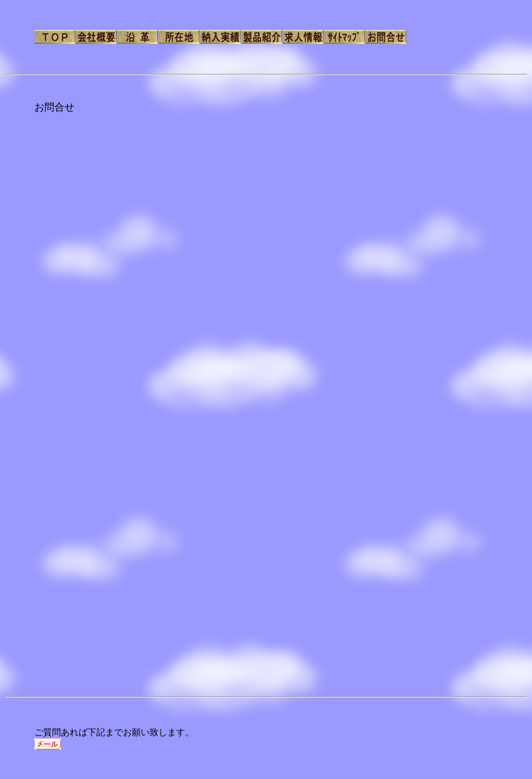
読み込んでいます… (226, 402)
